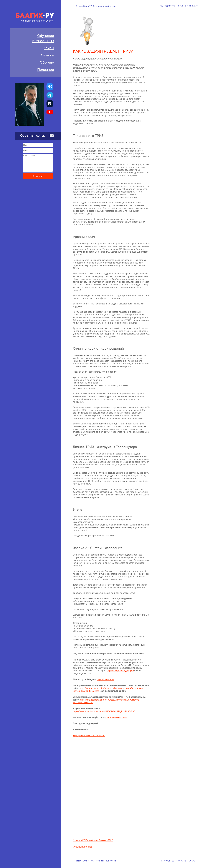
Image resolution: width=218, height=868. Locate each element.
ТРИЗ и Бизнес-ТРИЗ (116, 719)
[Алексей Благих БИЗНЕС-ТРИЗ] (50, 104)
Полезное (46, 70)
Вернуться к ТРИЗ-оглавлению (89, 737)
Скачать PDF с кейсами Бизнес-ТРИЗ (93, 842)
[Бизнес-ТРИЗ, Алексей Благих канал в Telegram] (50, 95)
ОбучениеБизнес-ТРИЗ (43, 38)
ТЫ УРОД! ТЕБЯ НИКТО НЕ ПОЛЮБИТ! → (180, 6)
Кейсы (49, 48)
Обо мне (47, 62)
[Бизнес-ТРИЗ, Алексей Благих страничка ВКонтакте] (50, 87)
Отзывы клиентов (83, 848)
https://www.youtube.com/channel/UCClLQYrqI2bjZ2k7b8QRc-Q (104, 713)
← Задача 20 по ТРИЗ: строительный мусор (94, 6)
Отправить (38, 176)
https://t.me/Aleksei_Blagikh (120, 672)
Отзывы (47, 55)
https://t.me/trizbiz (105, 681)
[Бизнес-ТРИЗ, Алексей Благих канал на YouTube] (50, 112)
